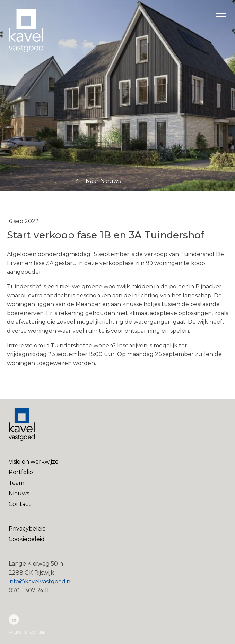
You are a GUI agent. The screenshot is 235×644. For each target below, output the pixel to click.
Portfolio (21, 472)
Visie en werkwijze (34, 462)
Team (16, 483)
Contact (20, 504)
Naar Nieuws (103, 181)
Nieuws (19, 494)
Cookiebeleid (27, 539)
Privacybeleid (27, 529)
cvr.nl (38, 632)
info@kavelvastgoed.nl (40, 581)
